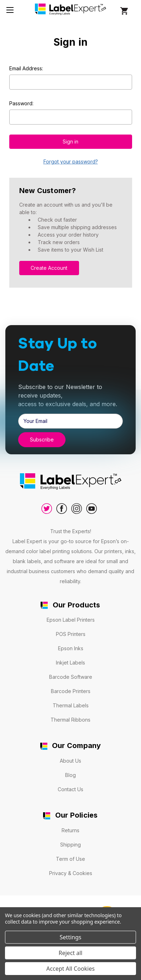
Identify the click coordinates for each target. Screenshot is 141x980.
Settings (71, 937)
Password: (21, 103)
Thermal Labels (71, 705)
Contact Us (70, 789)
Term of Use (70, 859)
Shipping (70, 845)
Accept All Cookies (70, 969)
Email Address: (26, 68)
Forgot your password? (71, 161)
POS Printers (71, 634)
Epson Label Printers (71, 620)
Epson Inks (71, 648)
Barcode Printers (71, 691)
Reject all (71, 953)
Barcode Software (71, 677)
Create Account (49, 268)
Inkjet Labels (70, 663)
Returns (70, 830)
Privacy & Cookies (71, 873)
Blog (70, 775)
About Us (70, 761)
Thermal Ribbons (70, 720)
